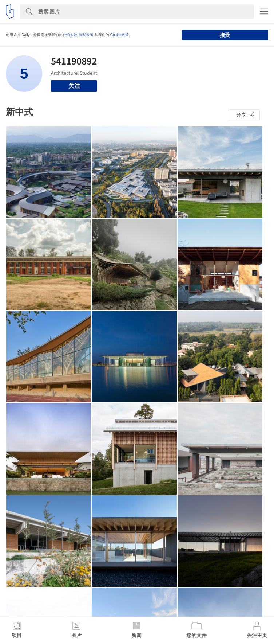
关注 (74, 86)
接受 (225, 35)
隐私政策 (86, 35)
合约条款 (70, 35)
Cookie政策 (120, 35)
